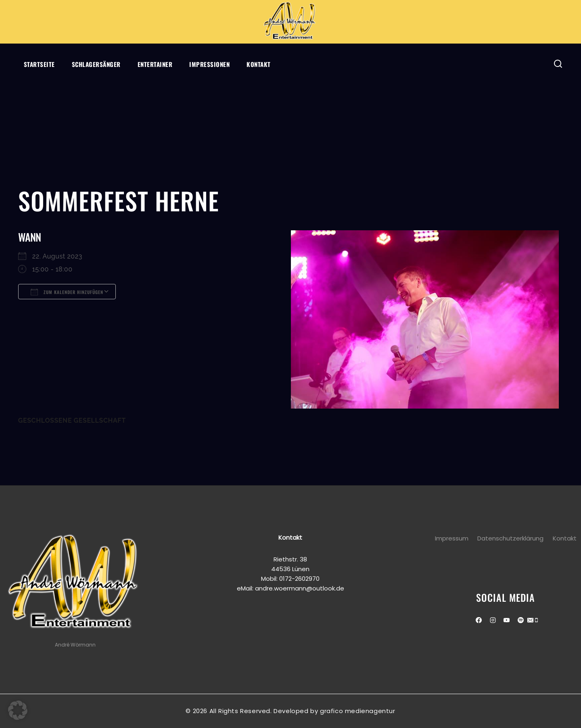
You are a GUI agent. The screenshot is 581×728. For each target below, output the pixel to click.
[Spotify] (520, 620)
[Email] (530, 621)
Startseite (39, 64)
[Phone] (536, 621)
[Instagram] (493, 620)
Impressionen (209, 64)
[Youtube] (507, 620)
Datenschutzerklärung (510, 538)
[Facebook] (479, 620)
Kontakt (259, 64)
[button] (18, 710)
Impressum (452, 538)
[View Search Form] (558, 64)
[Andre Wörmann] (290, 22)
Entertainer (155, 64)
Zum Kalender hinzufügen (67, 292)
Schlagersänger (96, 64)
